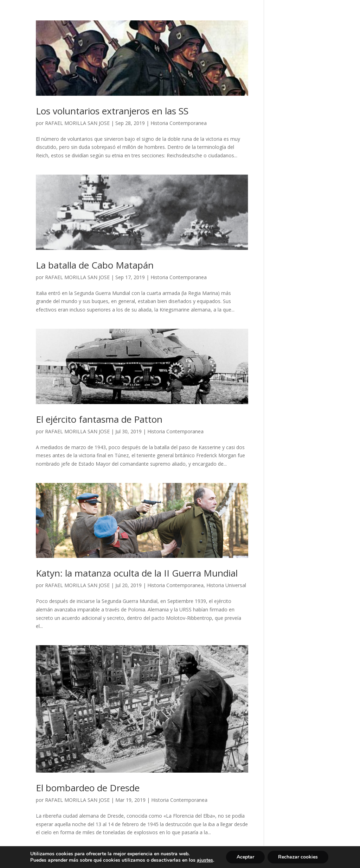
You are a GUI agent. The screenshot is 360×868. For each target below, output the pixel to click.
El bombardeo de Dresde (88, 788)
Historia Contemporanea (179, 123)
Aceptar (245, 857)
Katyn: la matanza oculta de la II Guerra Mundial (137, 573)
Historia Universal (226, 585)
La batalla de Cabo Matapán (95, 265)
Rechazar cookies (298, 857)
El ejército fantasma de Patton (99, 419)
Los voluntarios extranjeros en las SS (112, 111)
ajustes (205, 860)
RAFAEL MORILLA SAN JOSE (77, 123)
